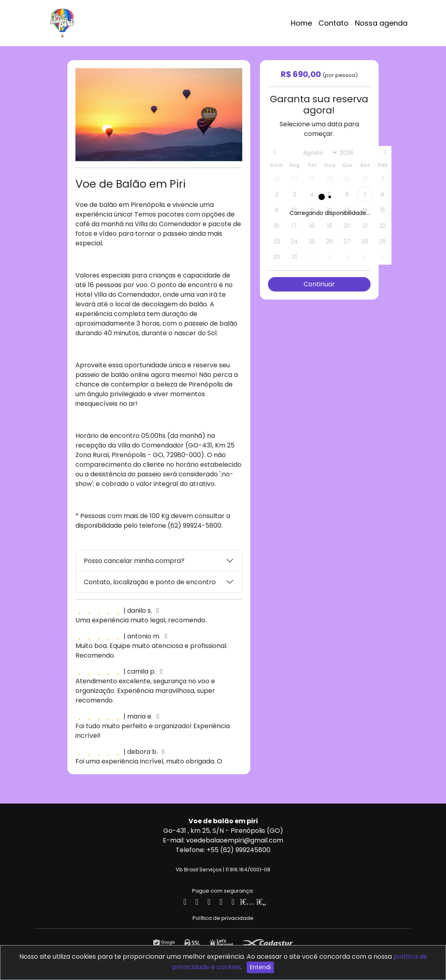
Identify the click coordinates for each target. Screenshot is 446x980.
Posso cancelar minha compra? (134, 561)
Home (301, 23)
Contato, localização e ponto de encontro (150, 582)
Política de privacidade (223, 918)
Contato (333, 23)
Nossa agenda (381, 23)
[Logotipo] (62, 21)
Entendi (260, 967)
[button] (235, 75)
